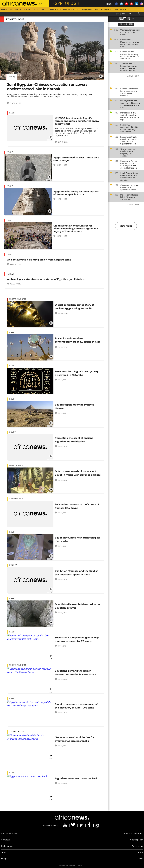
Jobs (3, 852)
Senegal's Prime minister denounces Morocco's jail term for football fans (130, 55)
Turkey (10, 274)
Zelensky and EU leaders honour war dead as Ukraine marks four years (129, 67)
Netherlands (16, 466)
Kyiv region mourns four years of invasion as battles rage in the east (130, 104)
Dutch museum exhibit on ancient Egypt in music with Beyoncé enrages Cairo (78, 474)
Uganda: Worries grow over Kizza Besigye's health (130, 32)
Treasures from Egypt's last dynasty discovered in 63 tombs (77, 373)
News (4, 10)
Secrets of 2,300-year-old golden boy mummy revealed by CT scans (77, 639)
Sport (28, 10)
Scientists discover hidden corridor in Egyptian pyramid (77, 606)
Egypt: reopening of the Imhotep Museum (75, 407)
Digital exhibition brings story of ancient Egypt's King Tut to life (75, 307)
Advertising (137, 846)
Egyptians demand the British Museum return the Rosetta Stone (75, 673)
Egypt (12, 77)
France (13, 565)
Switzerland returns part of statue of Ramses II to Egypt (77, 506)
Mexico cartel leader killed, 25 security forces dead (129, 197)
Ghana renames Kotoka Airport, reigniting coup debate (128, 152)
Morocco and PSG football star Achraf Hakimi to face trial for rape (130, 116)
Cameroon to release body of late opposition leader (130, 187)
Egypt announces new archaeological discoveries (77, 540)
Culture (39, 10)
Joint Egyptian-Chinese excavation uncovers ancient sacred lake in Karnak (47, 87)
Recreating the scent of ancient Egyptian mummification (74, 440)
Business (16, 10)
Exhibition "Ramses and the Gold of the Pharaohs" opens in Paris (76, 573)
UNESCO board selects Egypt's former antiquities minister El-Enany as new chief (77, 121)
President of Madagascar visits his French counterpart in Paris (130, 43)
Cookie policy (137, 840)
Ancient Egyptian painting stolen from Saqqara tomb (39, 260)
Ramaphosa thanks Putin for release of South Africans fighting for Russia (129, 140)
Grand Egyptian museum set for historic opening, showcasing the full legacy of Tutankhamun (76, 229)
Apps (140, 852)
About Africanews (9, 834)
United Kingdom (18, 299)
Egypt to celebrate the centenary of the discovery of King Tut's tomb (76, 706)
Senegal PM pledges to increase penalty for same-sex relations (129, 92)
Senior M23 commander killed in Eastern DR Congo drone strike (129, 128)
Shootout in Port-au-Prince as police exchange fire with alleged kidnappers (129, 164)
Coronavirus (122, 10)
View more (126, 226)
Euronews (138, 859)
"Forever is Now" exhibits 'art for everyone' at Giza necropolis (75, 739)
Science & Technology (61, 10)
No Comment (84, 10)
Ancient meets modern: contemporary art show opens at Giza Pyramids (78, 340)
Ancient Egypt (17, 732)
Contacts (5, 840)
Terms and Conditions (133, 834)
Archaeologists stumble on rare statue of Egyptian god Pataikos (46, 279)
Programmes (103, 10)
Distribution (7, 846)
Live (121, 14)
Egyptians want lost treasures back (76, 778)
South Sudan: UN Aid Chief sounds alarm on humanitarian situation (129, 176)
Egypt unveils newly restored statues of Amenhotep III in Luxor (76, 193)
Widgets (5, 859)
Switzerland (16, 499)
